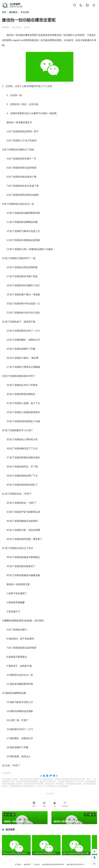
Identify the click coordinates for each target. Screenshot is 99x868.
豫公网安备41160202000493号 (53, 865)
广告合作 (36, 865)
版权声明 (27, 865)
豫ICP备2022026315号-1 (75, 865)
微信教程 (6, 27)
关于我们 (18, 865)
